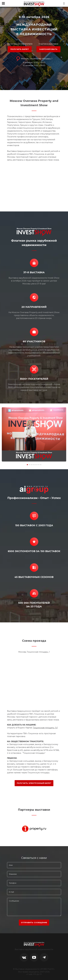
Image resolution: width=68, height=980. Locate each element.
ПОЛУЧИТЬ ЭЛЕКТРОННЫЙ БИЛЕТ (34, 783)
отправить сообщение (34, 923)
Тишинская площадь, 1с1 (45, 728)
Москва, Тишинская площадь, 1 (34, 59)
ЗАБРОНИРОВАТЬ (48, 49)
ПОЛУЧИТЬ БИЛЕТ (20, 49)
